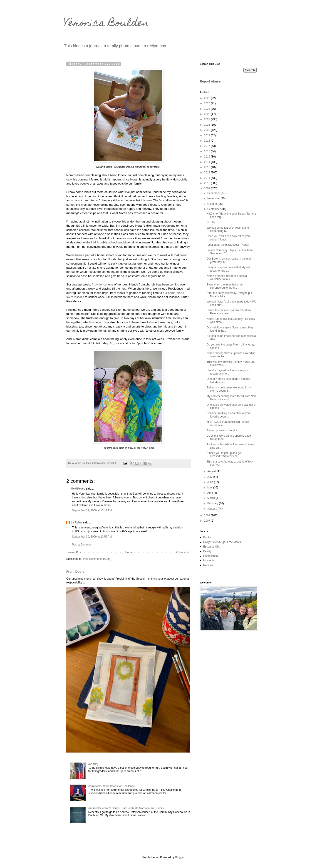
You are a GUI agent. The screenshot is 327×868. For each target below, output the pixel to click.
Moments (209, 560)
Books (207, 537)
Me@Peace (78, 489)
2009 (208, 188)
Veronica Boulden (106, 24)
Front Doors (75, 572)
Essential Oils (212, 547)
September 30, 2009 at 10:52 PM (92, 537)
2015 (208, 157)
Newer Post (74, 552)
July (210, 477)
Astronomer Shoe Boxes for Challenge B (113, 786)
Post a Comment (82, 545)
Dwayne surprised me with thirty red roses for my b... (228, 269)
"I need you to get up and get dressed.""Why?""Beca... (224, 455)
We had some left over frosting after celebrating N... (228, 229)
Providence (99, 284)
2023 (208, 114)
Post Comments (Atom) (97, 559)
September (214, 209)
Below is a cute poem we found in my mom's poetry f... (229, 389)
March (212, 498)
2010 (208, 183)
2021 (208, 125)
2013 (208, 167)
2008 (208, 515)
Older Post (183, 552)
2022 (208, 119)
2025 (208, 103)
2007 (208, 521)
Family (207, 551)
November (214, 198)
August (212, 471)
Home (129, 552)
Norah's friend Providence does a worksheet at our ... (227, 278)
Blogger (180, 857)
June (211, 482)
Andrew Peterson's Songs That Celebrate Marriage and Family (126, 808)
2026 (208, 98)
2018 (208, 141)
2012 (208, 173)
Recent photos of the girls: (222, 430)
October (213, 204)
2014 (208, 162)
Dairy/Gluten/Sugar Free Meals (222, 542)
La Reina (77, 523)
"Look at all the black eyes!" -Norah (228, 245)
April (210, 493)
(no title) (93, 764)
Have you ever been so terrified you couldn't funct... (228, 238)
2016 (208, 151)
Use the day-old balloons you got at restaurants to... (228, 372)
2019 (208, 135)
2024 (208, 109)
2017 (208, 146)
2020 (208, 130)
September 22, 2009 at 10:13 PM (92, 510)
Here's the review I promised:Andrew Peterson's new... (229, 312)
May (210, 488)
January (213, 509)
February (213, 503)
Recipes (208, 565)
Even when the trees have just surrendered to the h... (225, 286)
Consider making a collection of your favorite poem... (229, 415)
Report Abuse (210, 81)
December (214, 193)
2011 (208, 178)
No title (211, 222)
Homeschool (211, 556)
